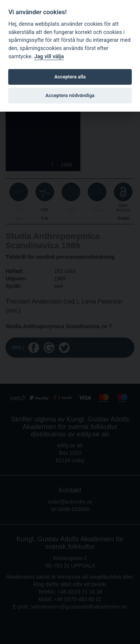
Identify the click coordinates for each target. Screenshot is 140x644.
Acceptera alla (70, 77)
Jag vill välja (49, 57)
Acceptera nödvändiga (70, 95)
